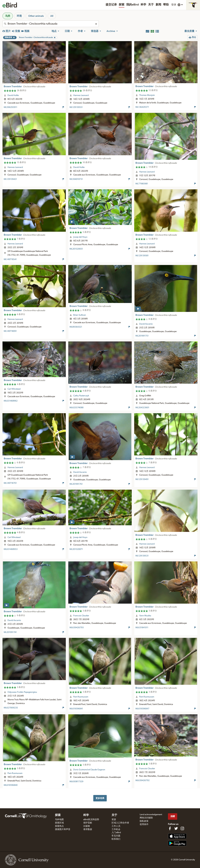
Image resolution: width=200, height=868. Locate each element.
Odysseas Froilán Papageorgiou (22, 692)
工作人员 (116, 826)
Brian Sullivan (80, 315)
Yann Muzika (145, 616)
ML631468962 (11, 401)
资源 (114, 820)
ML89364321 (76, 327)
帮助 (166, 5)
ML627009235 (11, 708)
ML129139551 (76, 107)
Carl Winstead (14, 389)
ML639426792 (142, 780)
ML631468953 (11, 549)
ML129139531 (142, 556)
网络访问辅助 (146, 818)
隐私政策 (144, 821)
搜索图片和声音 (63, 829)
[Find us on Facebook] (170, 828)
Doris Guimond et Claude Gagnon (89, 770)
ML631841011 (142, 628)
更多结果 (100, 798)
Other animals (36, 16)
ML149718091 (10, 331)
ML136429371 (142, 107)
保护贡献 (88, 823)
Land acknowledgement (151, 815)
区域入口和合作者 (120, 823)
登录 (174, 5)
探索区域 (59, 823)
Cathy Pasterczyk (81, 396)
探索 (122, 5)
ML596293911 (10, 107)
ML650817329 (76, 782)
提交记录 (111, 5)
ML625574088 (76, 408)
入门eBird (116, 833)
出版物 (87, 826)
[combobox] (51, 24)
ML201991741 (10, 632)
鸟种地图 (59, 820)
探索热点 (59, 826)
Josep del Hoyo (80, 237)
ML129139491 (142, 479)
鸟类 (8, 16)
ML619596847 (142, 709)
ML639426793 (77, 628)
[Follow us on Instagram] (182, 828)
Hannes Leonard (81, 95)
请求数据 (88, 829)
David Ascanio (146, 324)
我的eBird (132, 5)
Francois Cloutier (81, 616)
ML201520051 (76, 249)
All (52, 16)
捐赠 (173, 816)
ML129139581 (142, 256)
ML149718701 (10, 483)
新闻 (158, 5)
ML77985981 (142, 184)
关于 (151, 5)
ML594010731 (76, 179)
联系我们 (116, 839)
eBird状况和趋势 (91, 820)
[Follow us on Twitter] (176, 828)
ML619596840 (11, 785)
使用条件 (144, 824)
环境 (19, 16)
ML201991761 (76, 484)
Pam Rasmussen (81, 697)
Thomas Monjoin (147, 95)
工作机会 (116, 829)
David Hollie (13, 95)
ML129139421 (10, 179)
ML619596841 (76, 709)
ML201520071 (76, 549)
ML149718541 (10, 259)
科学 (143, 5)
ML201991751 (142, 336)
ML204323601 (142, 408)
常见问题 (116, 836)
